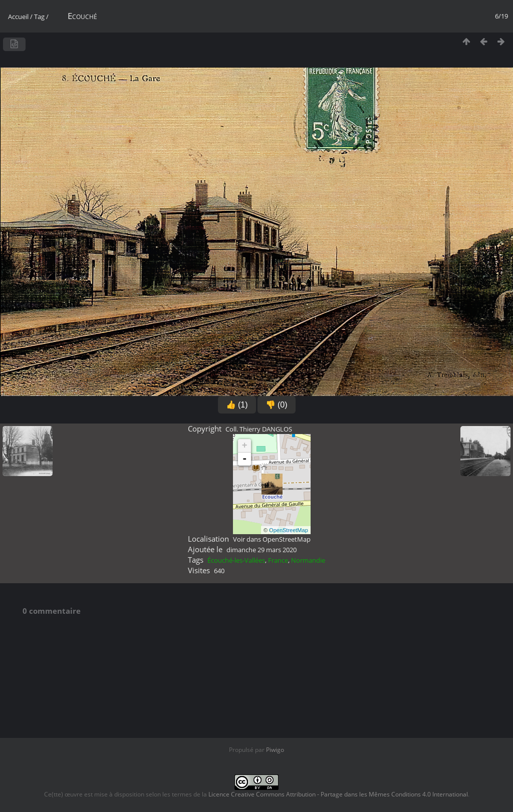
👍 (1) (237, 405)
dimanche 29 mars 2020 (262, 550)
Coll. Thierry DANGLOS (259, 429)
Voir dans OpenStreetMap (272, 539)
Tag (39, 17)
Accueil (18, 17)
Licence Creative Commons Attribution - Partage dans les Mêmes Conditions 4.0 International (338, 794)
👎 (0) (277, 405)
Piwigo (275, 750)
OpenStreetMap (289, 530)
